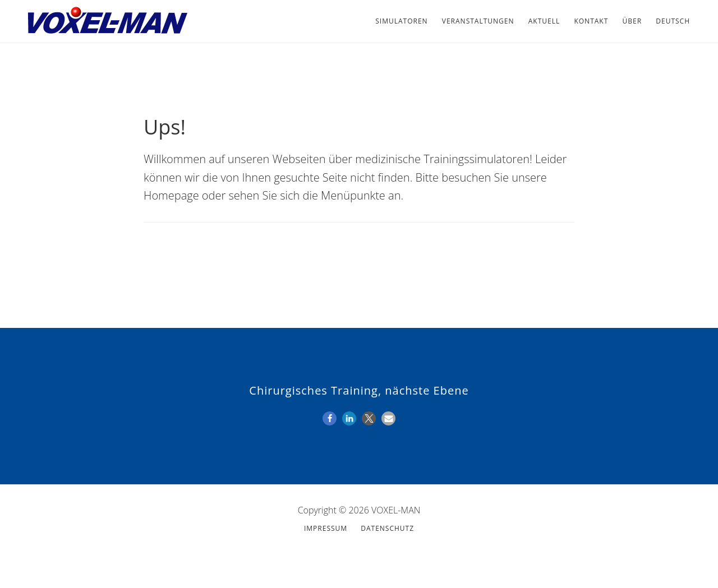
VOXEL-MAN (107, 21)
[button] (330, 418)
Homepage (171, 195)
